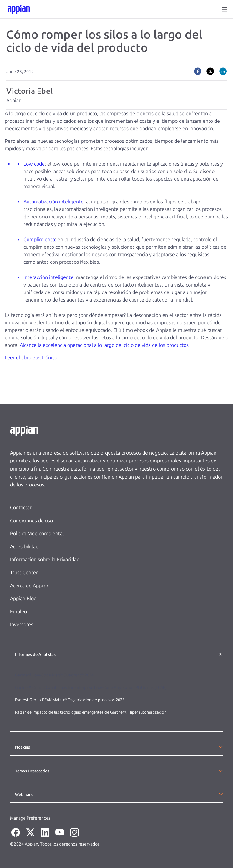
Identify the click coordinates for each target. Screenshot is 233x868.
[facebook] (198, 71)
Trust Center (24, 573)
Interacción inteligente (48, 277)
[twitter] (210, 71)
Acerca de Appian (29, 586)
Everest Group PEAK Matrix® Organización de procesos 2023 (70, 700)
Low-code (34, 164)
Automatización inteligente (53, 202)
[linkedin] (223, 71)
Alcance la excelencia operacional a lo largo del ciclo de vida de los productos (104, 345)
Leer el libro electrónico (31, 358)
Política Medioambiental (37, 534)
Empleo (18, 612)
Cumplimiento (39, 239)
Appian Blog (23, 599)
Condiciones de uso (31, 521)
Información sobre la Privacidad (45, 559)
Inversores (22, 624)
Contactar (21, 508)
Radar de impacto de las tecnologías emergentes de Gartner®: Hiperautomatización (91, 712)
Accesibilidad (24, 547)
